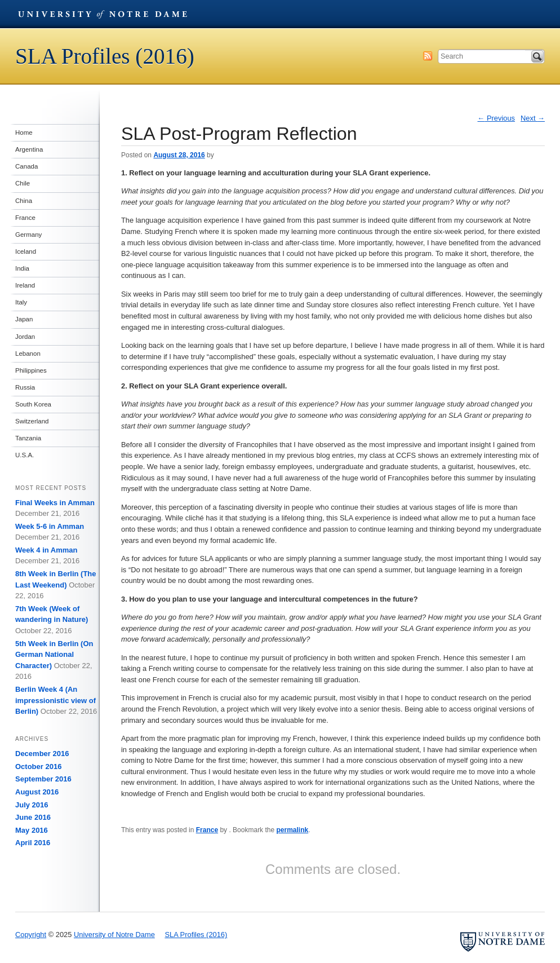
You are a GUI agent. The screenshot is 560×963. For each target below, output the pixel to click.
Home (24, 132)
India (22, 268)
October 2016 (38, 767)
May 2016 (32, 830)
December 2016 (42, 754)
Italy (21, 302)
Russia (25, 387)
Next (533, 118)
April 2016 (33, 843)
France (207, 830)
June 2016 (33, 817)
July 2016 (32, 805)
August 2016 (37, 792)
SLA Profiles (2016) (105, 56)
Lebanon (28, 354)
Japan (24, 319)
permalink (292, 830)
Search (537, 56)
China (24, 201)
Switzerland (32, 421)
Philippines (31, 370)
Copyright (31, 935)
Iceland (26, 251)
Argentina (29, 149)
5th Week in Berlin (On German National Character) (54, 655)
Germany (28, 235)
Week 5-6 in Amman (50, 526)
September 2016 (43, 779)
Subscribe (428, 56)
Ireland (25, 285)
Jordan (25, 337)
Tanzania (28, 438)
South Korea (33, 404)
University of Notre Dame (103, 14)
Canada (26, 166)
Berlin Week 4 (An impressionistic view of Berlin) (55, 700)
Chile (23, 183)
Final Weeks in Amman (55, 503)
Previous (497, 118)
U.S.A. (25, 455)
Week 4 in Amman (46, 550)
